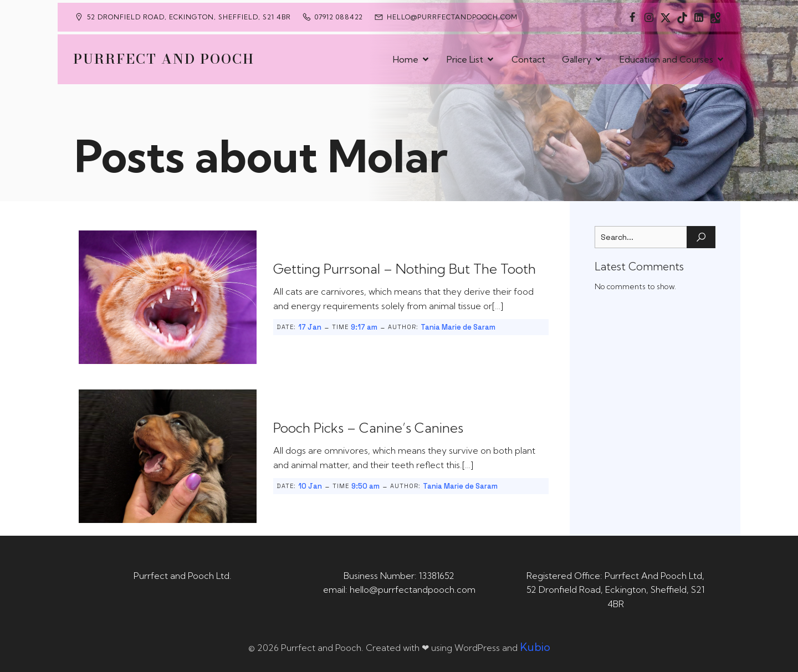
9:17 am (364, 327)
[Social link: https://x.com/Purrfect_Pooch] (666, 17)
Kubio (535, 647)
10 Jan (310, 486)
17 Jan (310, 327)
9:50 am (365, 486)
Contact (528, 59)
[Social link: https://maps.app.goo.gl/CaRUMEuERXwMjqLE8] (715, 17)
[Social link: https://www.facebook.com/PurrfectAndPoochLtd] (632, 17)
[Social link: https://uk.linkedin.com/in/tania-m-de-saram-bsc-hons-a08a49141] (699, 17)
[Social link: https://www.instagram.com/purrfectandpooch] (649, 17)
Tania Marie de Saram (458, 327)
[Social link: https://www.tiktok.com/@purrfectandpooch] (682, 17)
